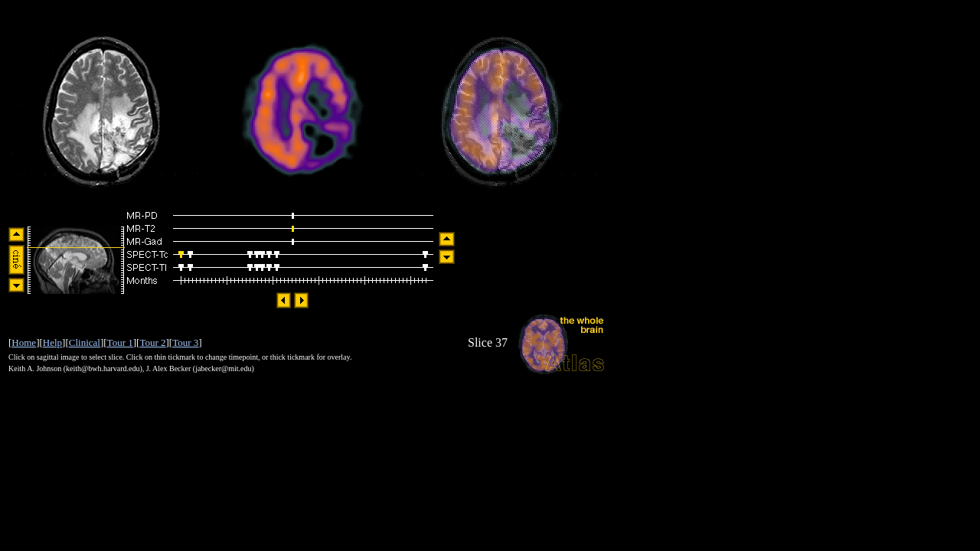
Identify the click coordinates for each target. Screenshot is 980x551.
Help (52, 342)
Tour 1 (120, 342)
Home (24, 342)
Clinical (85, 342)
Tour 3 (185, 342)
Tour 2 (152, 342)
